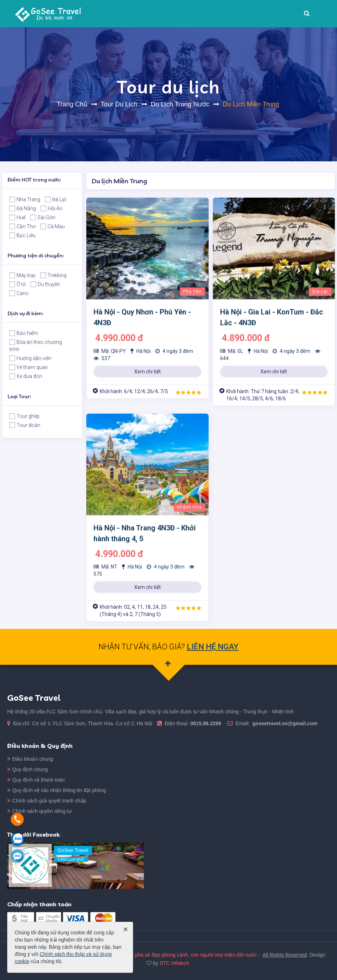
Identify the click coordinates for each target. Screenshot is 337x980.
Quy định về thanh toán (38, 818)
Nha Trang (25, 199)
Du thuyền (45, 284)
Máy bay (22, 275)
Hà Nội (141, 351)
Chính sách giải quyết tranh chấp (49, 838)
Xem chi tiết (147, 372)
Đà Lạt (56, 199)
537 (102, 358)
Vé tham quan (29, 367)
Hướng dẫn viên (30, 358)
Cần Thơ (22, 226)
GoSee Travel (216, 850)
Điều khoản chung (33, 797)
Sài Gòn (43, 217)
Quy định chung (30, 807)
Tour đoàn (25, 425)
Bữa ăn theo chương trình (36, 346)
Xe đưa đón (26, 376)
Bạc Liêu (22, 235)
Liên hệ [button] (270, 14)
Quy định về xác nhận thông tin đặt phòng (59, 828)
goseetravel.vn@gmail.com (142, 723)
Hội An (52, 208)
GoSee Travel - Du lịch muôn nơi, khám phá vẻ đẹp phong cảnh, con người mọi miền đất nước (151, 968)
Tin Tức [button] (240, 16)
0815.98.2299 (63, 723)
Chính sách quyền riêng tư (42, 849)
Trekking (53, 275)
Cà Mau (53, 226)
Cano (19, 293)
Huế (17, 217)
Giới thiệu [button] (148, 14)
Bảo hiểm (24, 333)
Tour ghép (24, 416)
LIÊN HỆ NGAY (213, 647)
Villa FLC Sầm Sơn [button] (195, 14)
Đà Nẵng (23, 208)
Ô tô (18, 284)
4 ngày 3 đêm (174, 351)
